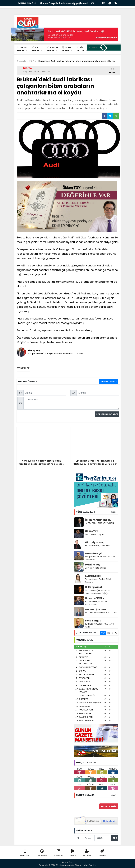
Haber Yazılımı (90, 865)
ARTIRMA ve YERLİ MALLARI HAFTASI (101, 613)
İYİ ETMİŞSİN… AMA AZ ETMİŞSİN (99, 523)
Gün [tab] (103, 633)
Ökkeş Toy (91, 531)
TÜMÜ (113, 512)
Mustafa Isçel (94, 553)
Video (73, 853)
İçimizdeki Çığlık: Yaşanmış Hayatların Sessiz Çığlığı (98, 592)
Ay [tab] (116, 633)
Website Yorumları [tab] (109, 381)
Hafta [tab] (110, 633)
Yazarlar (87, 853)
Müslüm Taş (93, 565)
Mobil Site (25, 853)
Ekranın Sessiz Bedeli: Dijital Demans (98, 581)
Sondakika (42, 853)
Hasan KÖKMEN (95, 598)
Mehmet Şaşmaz (96, 609)
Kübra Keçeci (93, 576)
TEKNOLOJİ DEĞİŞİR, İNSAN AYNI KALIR (99, 625)
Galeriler (59, 853)
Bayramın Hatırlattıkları (96, 568)
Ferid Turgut (93, 621)
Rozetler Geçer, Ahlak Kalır (98, 545)
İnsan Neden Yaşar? (95, 534)
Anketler (102, 853)
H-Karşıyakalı (94, 587)
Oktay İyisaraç (94, 542)
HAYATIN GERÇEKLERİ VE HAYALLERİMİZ (96, 603)
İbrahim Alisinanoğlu (98, 520)
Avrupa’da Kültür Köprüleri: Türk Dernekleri (100, 558)
